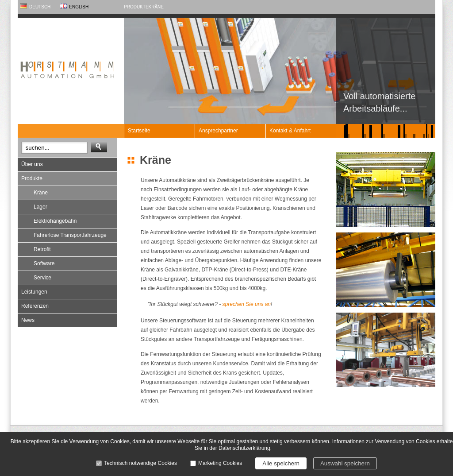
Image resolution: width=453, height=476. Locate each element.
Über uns (32, 164)
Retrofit (42, 249)
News (28, 320)
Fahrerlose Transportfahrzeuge (70, 235)
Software (44, 263)
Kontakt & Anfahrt (290, 131)
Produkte (136, 7)
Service (42, 278)
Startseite (139, 131)
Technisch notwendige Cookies (140, 463)
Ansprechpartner (218, 131)
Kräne (156, 7)
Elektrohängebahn (55, 221)
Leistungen (34, 292)
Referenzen (35, 306)
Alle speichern (281, 463)
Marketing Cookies (220, 463)
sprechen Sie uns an (247, 304)
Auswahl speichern (345, 463)
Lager (40, 207)
